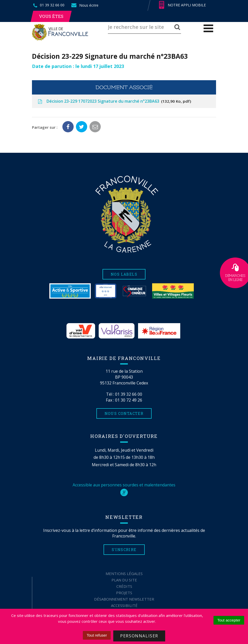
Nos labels (124, 274)
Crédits (124, 586)
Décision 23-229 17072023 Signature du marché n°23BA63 (114, 101)
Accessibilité (124, 605)
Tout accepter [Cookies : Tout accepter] (229, 620)
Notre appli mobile (182, 5)
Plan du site (124, 580)
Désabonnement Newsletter (124, 599)
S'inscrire (124, 550)
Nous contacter (124, 413)
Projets (124, 593)
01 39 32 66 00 (129, 394)
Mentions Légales (124, 573)
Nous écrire (85, 5)
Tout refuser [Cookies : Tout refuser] (97, 635)
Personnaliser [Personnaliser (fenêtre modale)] (139, 636)
